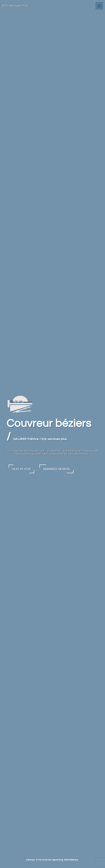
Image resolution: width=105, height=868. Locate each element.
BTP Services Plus (15, 6)
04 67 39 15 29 (21, 469)
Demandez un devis (56, 469)
